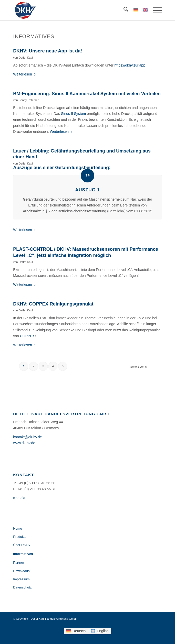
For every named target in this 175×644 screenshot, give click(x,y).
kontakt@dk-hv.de (27, 437)
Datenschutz (22, 587)
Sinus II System (73, 114)
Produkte (20, 537)
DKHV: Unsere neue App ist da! (48, 51)
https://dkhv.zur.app (130, 65)
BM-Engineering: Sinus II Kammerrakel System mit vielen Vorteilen (87, 94)
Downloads (21, 571)
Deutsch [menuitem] (79, 631)
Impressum (21, 579)
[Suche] (123, 10)
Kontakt (19, 498)
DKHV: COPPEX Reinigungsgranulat (53, 304)
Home (18, 528)
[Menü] (155, 10)
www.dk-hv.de (24, 443)
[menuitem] (123, 10)
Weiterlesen (25, 74)
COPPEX (27, 336)
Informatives (23, 554)
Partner (19, 563)
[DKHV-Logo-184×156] (73, 10)
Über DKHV (22, 545)
